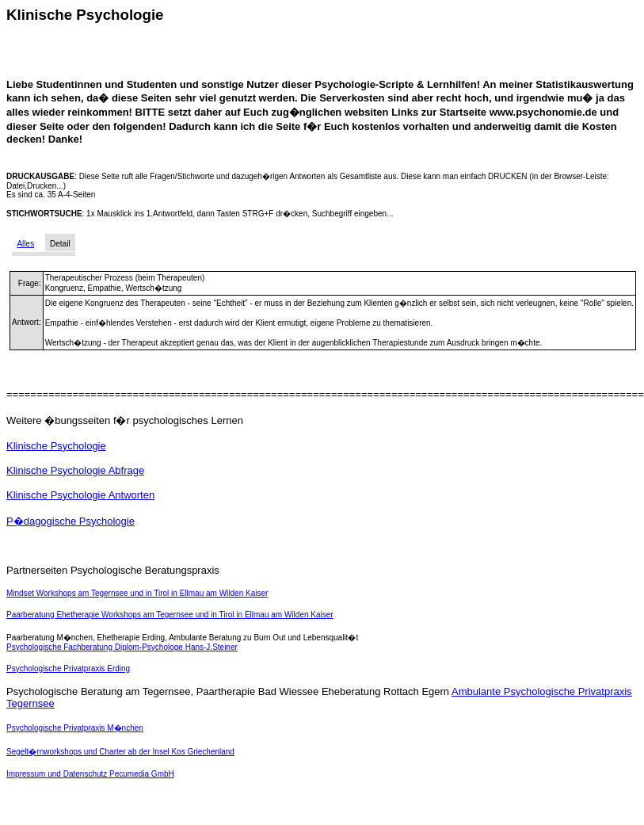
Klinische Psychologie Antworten (80, 495)
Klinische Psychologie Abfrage (75, 470)
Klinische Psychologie (56, 446)
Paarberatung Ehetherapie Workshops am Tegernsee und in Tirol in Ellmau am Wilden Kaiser (170, 615)
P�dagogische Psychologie (70, 521)
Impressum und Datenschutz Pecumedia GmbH (90, 774)
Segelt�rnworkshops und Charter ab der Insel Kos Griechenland (120, 752)
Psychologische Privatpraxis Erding (68, 668)
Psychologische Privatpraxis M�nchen (75, 728)
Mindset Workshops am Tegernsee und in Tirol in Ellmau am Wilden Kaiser (137, 593)
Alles (25, 244)
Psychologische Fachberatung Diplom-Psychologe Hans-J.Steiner (122, 647)
